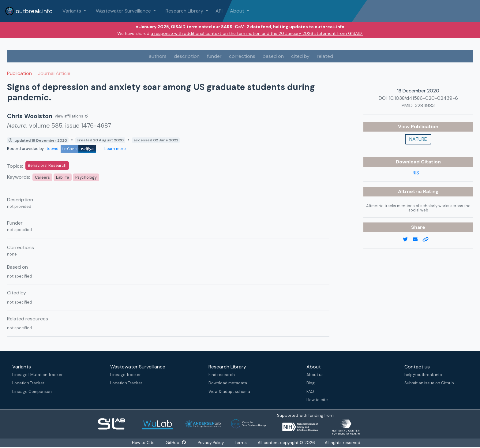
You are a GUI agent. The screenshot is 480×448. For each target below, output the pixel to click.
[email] (418, 240)
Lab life (63, 177)
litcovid (70, 149)
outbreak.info (29, 11)
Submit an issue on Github (429, 383)
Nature (418, 139)
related (325, 56)
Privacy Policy (211, 443)
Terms (241, 443)
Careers (42, 177)
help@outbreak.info (423, 375)
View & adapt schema (229, 392)
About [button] (238, 11)
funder (214, 56)
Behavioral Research (47, 165)
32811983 (425, 105)
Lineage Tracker (126, 375)
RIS (416, 173)
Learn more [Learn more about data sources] (115, 149)
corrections (242, 56)
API (219, 11)
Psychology (86, 177)
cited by (300, 56)
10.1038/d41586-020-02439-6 (423, 98)
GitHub (176, 443)
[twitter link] (408, 240)
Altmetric (411, 191)
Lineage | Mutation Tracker (37, 375)
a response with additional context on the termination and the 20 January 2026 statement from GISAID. (257, 33)
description (187, 56)
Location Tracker (28, 383)
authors (158, 56)
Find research (222, 375)
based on (273, 56)
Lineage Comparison (32, 392)
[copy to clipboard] (428, 240)
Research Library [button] (185, 11)
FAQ (310, 392)
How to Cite (144, 443)
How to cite (317, 400)
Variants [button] (72, 11)
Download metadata (228, 383)
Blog (311, 383)
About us (315, 375)
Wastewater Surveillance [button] (124, 11)
